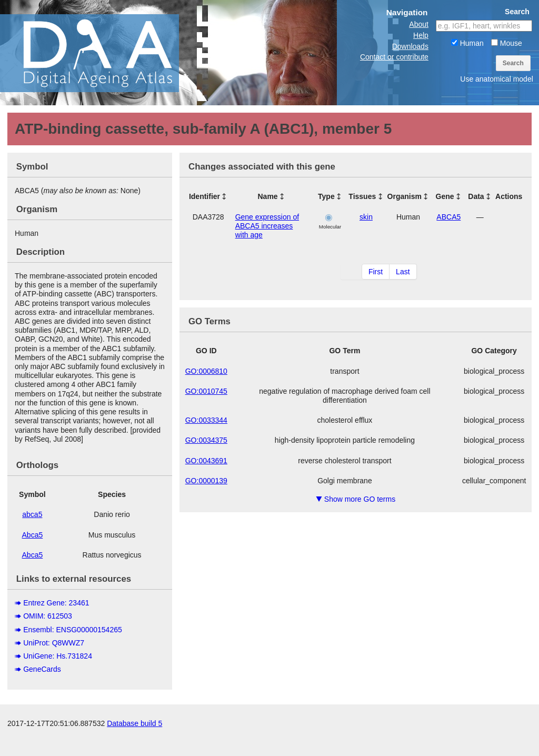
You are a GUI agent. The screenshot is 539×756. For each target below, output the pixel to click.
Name (267, 196)
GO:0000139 (206, 481)
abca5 (32, 514)
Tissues (362, 196)
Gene (445, 196)
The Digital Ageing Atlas (105, 53)
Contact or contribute (394, 57)
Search (513, 63)
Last (403, 272)
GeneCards (42, 669)
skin (366, 217)
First (376, 272)
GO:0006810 (206, 371)
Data (476, 196)
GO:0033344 (206, 420)
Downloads (410, 46)
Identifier (204, 196)
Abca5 (33, 535)
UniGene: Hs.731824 (58, 656)
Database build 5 (134, 745)
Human (467, 43)
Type (326, 196)
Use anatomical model (497, 79)
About (419, 24)
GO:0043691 (206, 461)
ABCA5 (448, 217)
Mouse (507, 43)
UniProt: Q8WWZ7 (54, 643)
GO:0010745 (206, 391)
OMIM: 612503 (48, 616)
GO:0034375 (206, 440)
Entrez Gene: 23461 (56, 603)
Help (421, 35)
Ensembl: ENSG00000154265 (73, 630)
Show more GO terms (356, 499)
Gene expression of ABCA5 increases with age (267, 226)
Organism (405, 196)
